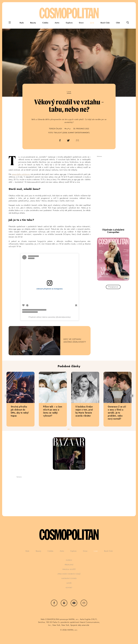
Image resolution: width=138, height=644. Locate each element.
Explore (69, 23)
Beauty (33, 23)
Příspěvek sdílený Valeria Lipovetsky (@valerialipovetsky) (50, 317)
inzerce (69, 560)
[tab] (68, 429)
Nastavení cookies (69, 578)
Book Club (105, 23)
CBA (118, 23)
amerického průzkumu (21, 174)
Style (22, 23)
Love (92, 23)
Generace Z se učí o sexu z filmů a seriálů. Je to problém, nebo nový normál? (117, 413)
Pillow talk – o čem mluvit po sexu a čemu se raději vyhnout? (53, 411)
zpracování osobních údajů (69, 574)
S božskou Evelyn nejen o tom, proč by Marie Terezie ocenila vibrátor (84, 411)
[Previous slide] (6, 396)
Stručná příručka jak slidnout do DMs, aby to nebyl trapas (20, 411)
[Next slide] (132, 396)
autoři (69, 583)
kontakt (69, 588)
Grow (81, 23)
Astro (57, 23)
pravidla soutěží (69, 569)
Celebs (45, 23)
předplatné (69, 565)
